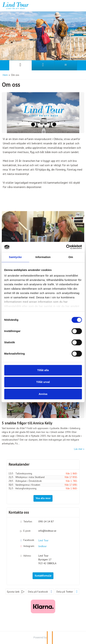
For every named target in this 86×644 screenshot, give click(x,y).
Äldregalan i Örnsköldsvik (29, 481)
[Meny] (66, 65)
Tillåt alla (43, 370)
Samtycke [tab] (15, 257)
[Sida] (20, 65)
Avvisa (43, 394)
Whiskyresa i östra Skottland (30, 477)
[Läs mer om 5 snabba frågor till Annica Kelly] (43, 414)
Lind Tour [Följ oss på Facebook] (43, 540)
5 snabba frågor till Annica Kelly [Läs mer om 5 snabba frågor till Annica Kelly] (27, 423)
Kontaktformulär (43, 576)
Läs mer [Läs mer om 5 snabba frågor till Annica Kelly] (78, 449)
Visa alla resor (43, 498)
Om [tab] (71, 257)
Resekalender (19, 464)
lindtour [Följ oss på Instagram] (43, 546)
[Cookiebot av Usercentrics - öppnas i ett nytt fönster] (66, 247)
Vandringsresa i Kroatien (28, 485)
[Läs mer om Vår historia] (43, 234)
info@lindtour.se (47, 531)
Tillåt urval (43, 382)
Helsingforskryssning (26, 488)
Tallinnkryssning (24, 474)
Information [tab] (43, 257)
